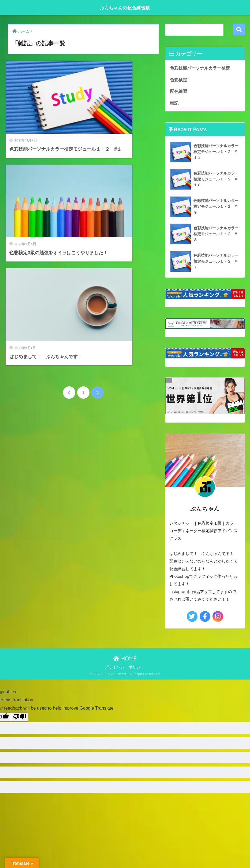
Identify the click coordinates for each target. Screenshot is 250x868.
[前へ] (69, 239)
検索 (239, 30)
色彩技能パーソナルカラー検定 (200, 68)
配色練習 (178, 92)
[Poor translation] (20, 718)
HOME (125, 659)
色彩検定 (178, 80)
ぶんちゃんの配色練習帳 (125, 7)
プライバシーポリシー (124, 668)
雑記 (174, 103)
